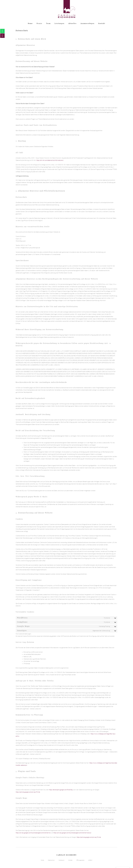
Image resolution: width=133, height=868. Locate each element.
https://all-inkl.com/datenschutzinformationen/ (50, 160)
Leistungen (59, 24)
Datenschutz (51, 860)
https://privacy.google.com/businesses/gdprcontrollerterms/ (33, 833)
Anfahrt (90, 860)
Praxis (39, 24)
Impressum (61, 860)
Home (30, 24)
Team (48, 24)
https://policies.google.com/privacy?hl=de (28, 792)
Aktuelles (72, 24)
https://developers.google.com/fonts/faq (61, 790)
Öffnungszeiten (80, 860)
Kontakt (102, 24)
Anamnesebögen (87, 24)
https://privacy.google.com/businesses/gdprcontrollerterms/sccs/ (72, 833)
